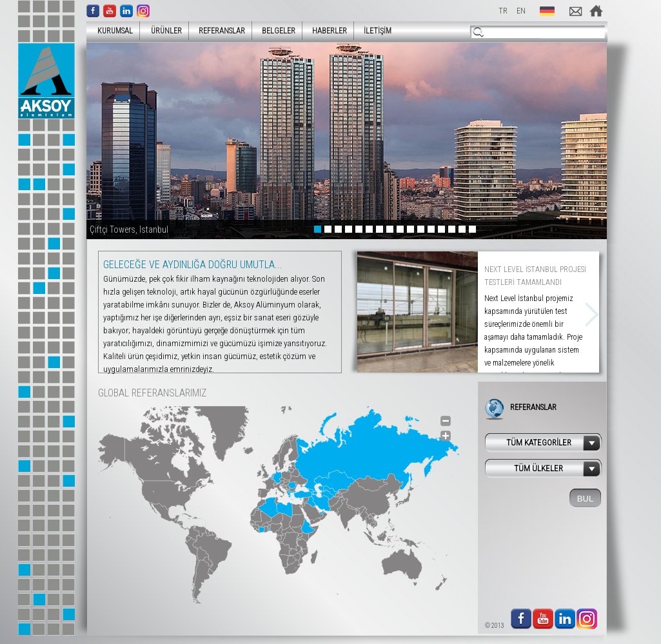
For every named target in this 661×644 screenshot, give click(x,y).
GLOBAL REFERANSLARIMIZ (152, 393)
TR (503, 11)
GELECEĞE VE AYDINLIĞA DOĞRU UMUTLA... (193, 265)
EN (521, 11)
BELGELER (279, 31)
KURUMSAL (111, 31)
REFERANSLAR (222, 31)
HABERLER (330, 31)
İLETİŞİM (378, 31)
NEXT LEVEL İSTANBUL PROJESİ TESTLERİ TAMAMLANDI (535, 276)
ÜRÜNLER (163, 31)
